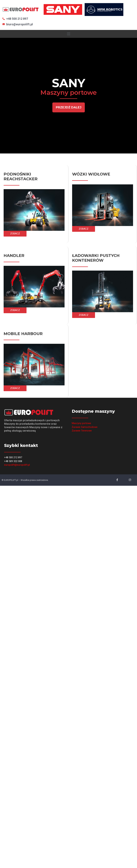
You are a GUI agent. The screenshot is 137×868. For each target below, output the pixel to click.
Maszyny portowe (81, 423)
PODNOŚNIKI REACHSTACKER (21, 176)
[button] (69, 107)
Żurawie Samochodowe (85, 427)
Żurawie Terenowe (82, 431)
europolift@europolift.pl (17, 465)
